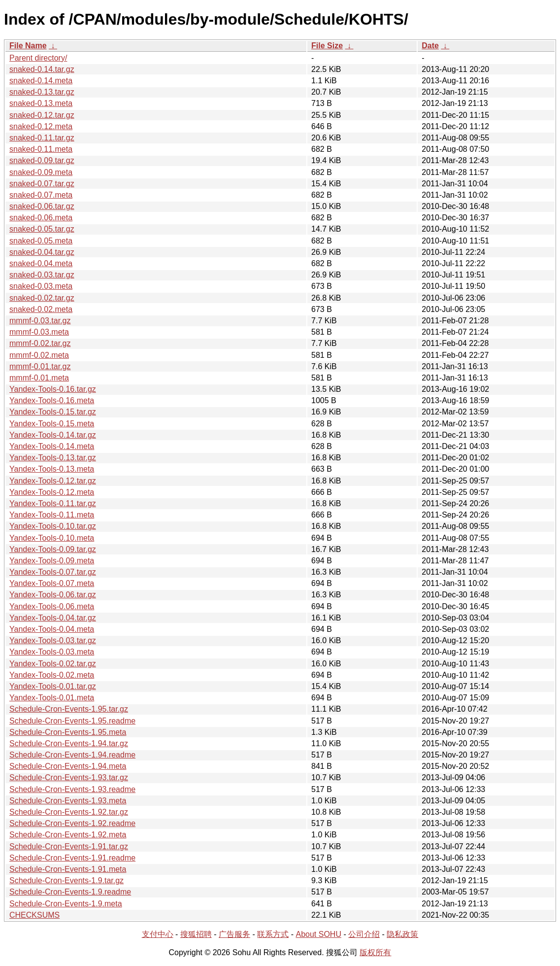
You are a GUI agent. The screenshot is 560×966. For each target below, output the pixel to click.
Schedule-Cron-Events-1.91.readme (72, 858)
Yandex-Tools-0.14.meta (52, 446)
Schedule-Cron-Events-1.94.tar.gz (69, 743)
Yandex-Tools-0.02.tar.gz (53, 664)
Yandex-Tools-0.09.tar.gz (53, 549)
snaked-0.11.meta (41, 149)
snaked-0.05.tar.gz (42, 229)
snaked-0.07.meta (41, 195)
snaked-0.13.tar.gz (42, 92)
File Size (327, 46)
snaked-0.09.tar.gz (42, 160)
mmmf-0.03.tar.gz (40, 321)
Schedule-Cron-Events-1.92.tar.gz (69, 812)
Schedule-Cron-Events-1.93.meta (68, 801)
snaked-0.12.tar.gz (42, 115)
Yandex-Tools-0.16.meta (52, 400)
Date (430, 46)
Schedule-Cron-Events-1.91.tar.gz (69, 846)
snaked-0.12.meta (41, 126)
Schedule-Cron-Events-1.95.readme (72, 721)
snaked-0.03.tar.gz (42, 275)
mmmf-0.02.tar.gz (40, 343)
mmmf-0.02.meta (39, 355)
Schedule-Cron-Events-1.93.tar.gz (69, 777)
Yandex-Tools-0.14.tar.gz (53, 435)
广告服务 (234, 934)
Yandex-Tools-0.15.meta (52, 424)
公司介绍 (364, 934)
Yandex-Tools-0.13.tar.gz (53, 458)
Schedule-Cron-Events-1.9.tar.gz (66, 880)
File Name (28, 46)
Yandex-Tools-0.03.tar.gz (53, 640)
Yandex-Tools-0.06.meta (52, 606)
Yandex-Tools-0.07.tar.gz (53, 572)
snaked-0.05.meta (41, 241)
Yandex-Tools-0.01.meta (52, 698)
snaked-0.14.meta (41, 81)
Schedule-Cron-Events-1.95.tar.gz (69, 709)
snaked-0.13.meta (41, 103)
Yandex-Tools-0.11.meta (52, 515)
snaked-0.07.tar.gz (42, 184)
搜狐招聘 (196, 934)
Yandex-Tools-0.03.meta (52, 652)
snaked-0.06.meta (41, 218)
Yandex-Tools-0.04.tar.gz (53, 618)
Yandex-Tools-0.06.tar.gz (53, 595)
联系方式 (273, 934)
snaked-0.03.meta (41, 286)
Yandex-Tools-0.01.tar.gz (53, 686)
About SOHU (318, 934)
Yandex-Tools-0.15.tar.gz (53, 412)
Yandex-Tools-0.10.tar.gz (53, 526)
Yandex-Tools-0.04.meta (52, 629)
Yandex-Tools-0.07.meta (52, 583)
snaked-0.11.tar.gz (42, 138)
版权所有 (375, 952)
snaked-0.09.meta (41, 172)
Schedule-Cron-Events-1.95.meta (68, 732)
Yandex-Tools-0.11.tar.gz (53, 503)
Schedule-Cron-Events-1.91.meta (68, 869)
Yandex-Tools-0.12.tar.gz (53, 481)
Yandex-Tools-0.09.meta (52, 561)
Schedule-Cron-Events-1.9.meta (66, 904)
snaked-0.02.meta (41, 309)
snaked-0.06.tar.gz (42, 206)
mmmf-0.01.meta (39, 378)
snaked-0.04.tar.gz (42, 252)
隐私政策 (402, 934)
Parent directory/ (38, 58)
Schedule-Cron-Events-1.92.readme (72, 823)
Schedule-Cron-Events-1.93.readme (72, 789)
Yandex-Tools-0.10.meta (52, 538)
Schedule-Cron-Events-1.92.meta (68, 835)
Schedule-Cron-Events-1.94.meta (68, 766)
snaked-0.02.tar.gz (42, 298)
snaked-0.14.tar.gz (42, 69)
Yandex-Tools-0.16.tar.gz (53, 389)
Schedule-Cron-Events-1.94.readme (72, 755)
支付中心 (158, 934)
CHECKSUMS (34, 915)
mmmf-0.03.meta (39, 332)
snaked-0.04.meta (41, 263)
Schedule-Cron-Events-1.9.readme (70, 892)
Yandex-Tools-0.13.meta (52, 469)
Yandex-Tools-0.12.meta (52, 492)
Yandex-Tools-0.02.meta (52, 675)
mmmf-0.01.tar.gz (40, 366)
